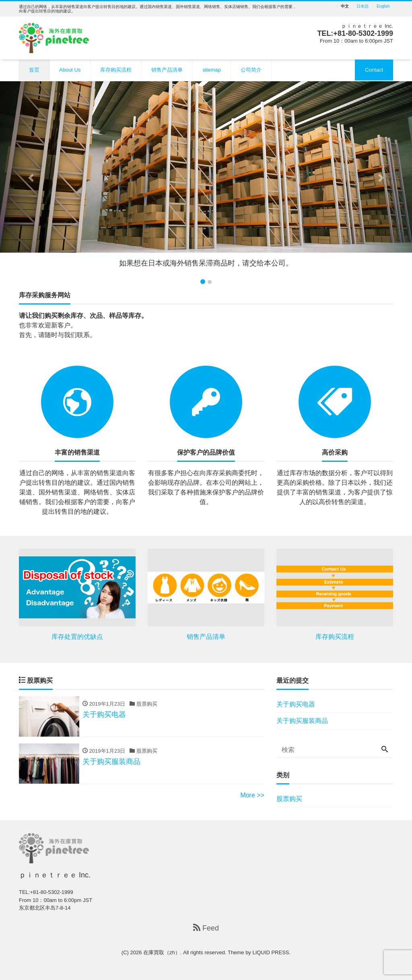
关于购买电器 (296, 704)
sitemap (212, 70)
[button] (31, 178)
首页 (34, 70)
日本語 (363, 6)
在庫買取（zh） (162, 952)
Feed (206, 928)
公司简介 (251, 70)
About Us (70, 70)
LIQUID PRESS (271, 952)
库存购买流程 (116, 70)
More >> (252, 795)
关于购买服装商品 (302, 721)
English (383, 6)
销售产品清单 (167, 70)
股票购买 (289, 799)
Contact (374, 70)
